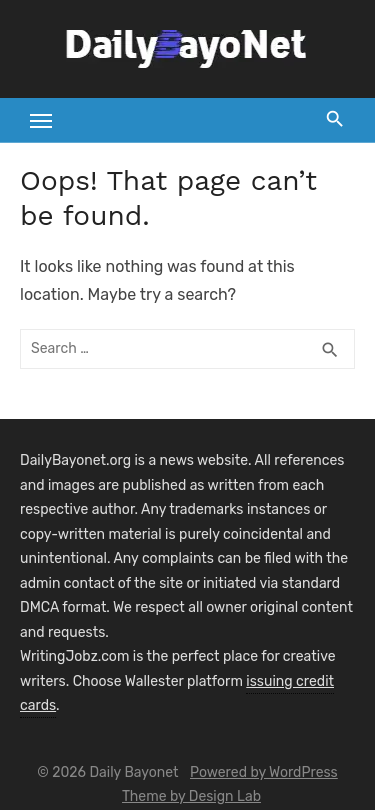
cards (38, 705)
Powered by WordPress (264, 772)
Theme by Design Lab (191, 796)
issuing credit (290, 681)
